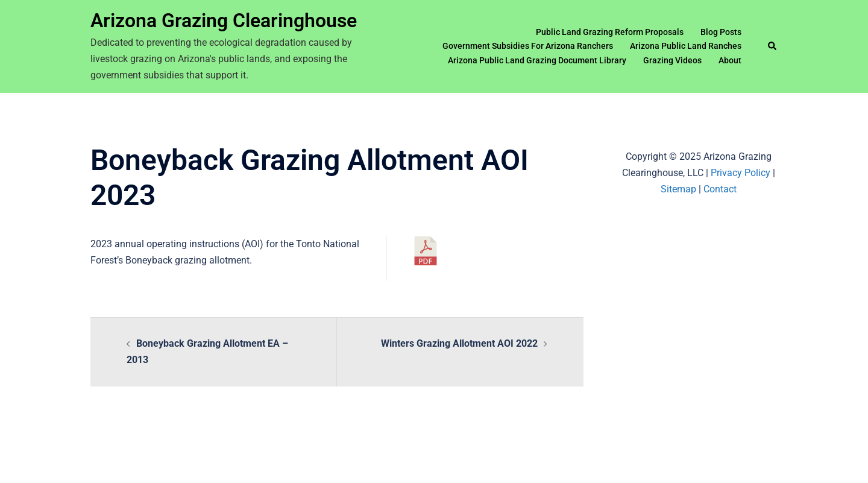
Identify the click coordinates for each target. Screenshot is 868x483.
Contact (720, 189)
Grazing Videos (672, 60)
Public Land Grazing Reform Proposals (610, 32)
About (730, 60)
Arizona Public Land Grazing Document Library (537, 60)
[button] (773, 46)
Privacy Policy (741, 173)
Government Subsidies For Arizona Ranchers (528, 46)
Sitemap (678, 189)
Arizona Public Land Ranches (686, 46)
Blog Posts (721, 32)
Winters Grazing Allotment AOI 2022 (459, 343)
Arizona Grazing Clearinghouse (224, 21)
